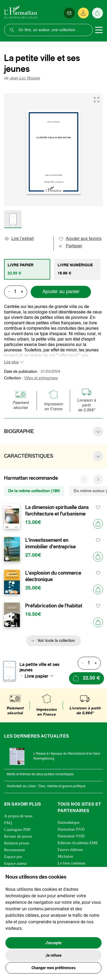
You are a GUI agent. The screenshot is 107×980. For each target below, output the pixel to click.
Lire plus (11, 362)
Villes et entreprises (41, 378)
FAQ (8, 823)
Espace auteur (15, 863)
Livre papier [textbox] (37, 676)
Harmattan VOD (71, 836)
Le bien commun (71, 863)
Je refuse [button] (53, 955)
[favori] (98, 507)
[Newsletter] (69, 13)
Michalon (65, 856)
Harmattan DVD (71, 829)
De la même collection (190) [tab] (34, 491)
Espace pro (13, 857)
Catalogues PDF (17, 830)
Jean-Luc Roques (25, 78)
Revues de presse (18, 836)
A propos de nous (18, 816)
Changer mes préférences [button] (53, 968)
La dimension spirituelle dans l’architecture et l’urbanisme (57, 511)
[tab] (27, 269)
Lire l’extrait (19, 239)
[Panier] (97, 13)
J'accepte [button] (53, 943)
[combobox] (41, 676)
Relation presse (17, 843)
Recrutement (15, 850)
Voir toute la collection (56, 641)
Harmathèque (69, 822)
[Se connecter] (83, 13)
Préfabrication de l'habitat (54, 606)
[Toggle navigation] (99, 30)
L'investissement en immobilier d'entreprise (51, 543)
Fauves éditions (70, 850)
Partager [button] (70, 246)
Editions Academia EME (78, 843)
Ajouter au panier (61, 292)
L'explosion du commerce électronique (53, 576)
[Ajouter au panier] (98, 524)
